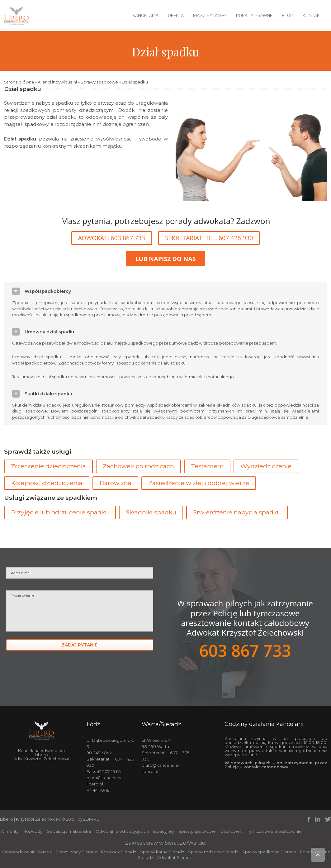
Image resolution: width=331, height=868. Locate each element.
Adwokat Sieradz (175, 857)
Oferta (176, 16)
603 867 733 (245, 650)
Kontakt (313, 16)
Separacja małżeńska (69, 831)
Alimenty (10, 831)
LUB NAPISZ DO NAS (165, 259)
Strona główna (19, 82)
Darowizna (115, 483)
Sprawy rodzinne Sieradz (213, 852)
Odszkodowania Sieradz (27, 852)
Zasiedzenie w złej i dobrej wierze (199, 483)
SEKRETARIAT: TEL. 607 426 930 (209, 238)
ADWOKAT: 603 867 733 (112, 238)
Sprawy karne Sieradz (162, 852)
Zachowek (231, 831)
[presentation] (54, 679)
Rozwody (33, 831)
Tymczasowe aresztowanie (274, 831)
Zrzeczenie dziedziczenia (48, 466)
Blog (288, 16)
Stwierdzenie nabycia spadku (237, 512)
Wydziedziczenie (266, 466)
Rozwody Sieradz (118, 852)
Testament (207, 466)
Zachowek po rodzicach (138, 466)
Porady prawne (254, 16)
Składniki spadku (151, 512)
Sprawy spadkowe (99, 82)
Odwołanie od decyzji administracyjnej (135, 831)
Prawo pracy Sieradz (76, 852)
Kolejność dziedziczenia (47, 483)
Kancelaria (145, 16)
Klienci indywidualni (57, 82)
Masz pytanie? (210, 16)
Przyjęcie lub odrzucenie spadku (60, 512)
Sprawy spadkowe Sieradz (269, 852)
